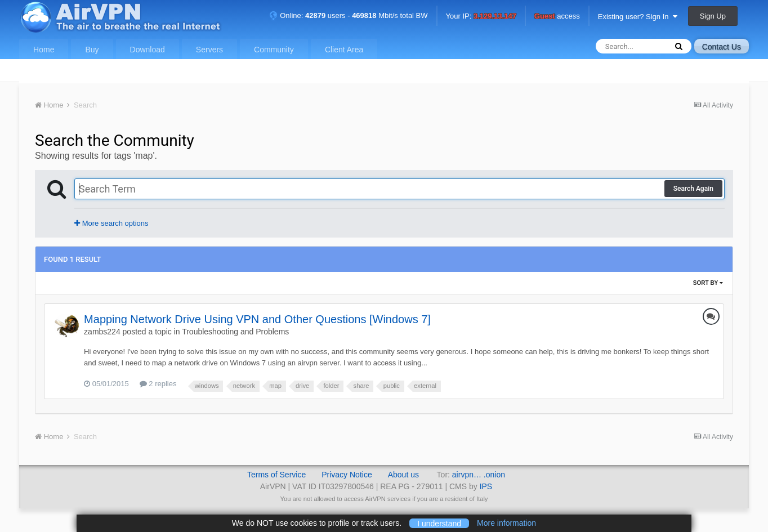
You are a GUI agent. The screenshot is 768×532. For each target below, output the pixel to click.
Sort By (708, 283)
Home (44, 50)
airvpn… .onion (479, 475)
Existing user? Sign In (638, 17)
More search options (111, 223)
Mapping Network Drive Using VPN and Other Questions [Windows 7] (257, 319)
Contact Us (722, 47)
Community (274, 50)
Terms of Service (276, 475)
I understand (439, 523)
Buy (92, 50)
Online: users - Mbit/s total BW (349, 15)
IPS (486, 486)
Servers (209, 50)
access (557, 17)
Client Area (344, 50)
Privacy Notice (347, 475)
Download (148, 50)
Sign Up (713, 16)
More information (506, 523)
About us (403, 475)
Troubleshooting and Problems (235, 332)
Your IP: (481, 17)
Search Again (693, 189)
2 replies (158, 384)
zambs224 (102, 332)
